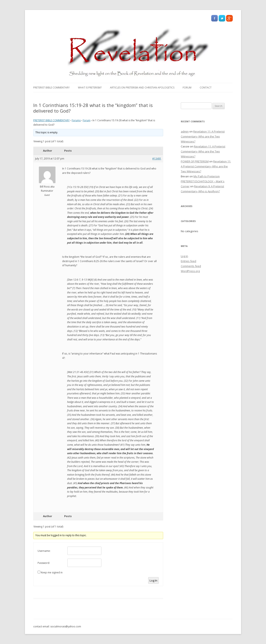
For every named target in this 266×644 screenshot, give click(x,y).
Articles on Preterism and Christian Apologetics (142, 88)
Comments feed (191, 266)
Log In (153, 580)
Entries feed (188, 261)
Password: (44, 563)
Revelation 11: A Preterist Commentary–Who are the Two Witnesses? (203, 136)
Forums (76, 120)
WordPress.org (190, 271)
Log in (184, 256)
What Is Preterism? (90, 88)
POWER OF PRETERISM (195, 161)
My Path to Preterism (207, 176)
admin (185, 131)
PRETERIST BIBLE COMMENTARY (51, 88)
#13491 (157, 159)
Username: (44, 551)
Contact (206, 88)
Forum (187, 88)
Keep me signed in (52, 572)
